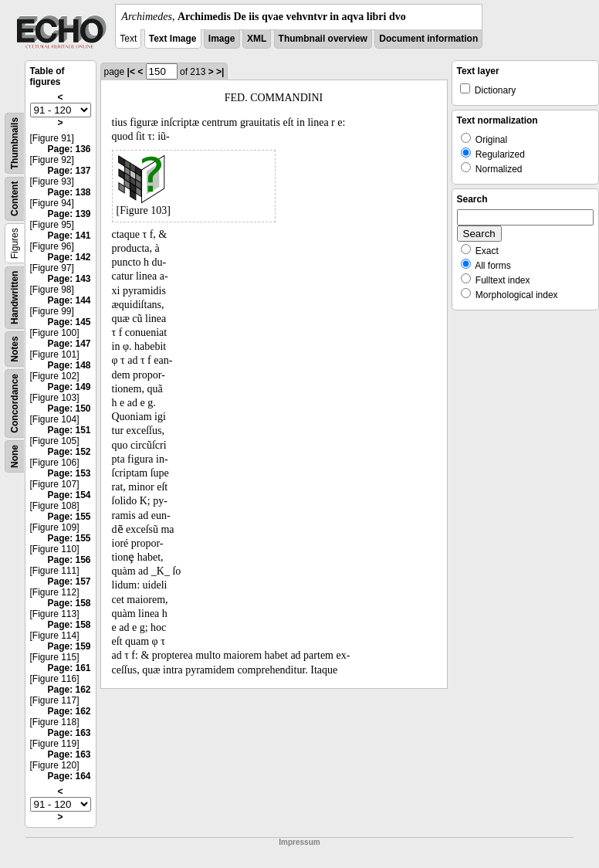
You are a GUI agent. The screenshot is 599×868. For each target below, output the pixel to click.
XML (257, 39)
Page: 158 (69, 603)
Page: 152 (69, 452)
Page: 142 (69, 257)
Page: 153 (69, 473)
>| (220, 72)
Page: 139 (69, 214)
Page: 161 (69, 668)
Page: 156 (69, 560)
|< (131, 72)
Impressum (299, 842)
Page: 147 (69, 344)
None (15, 456)
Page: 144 (69, 300)
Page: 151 (69, 430)
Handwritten (15, 298)
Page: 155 (69, 517)
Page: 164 (69, 776)
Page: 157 (69, 581)
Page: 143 (69, 279)
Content (15, 199)
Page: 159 (69, 646)
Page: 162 (69, 690)
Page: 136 (69, 149)
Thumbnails (15, 143)
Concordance (15, 403)
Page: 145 (69, 322)
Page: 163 (69, 733)
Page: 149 (69, 387)
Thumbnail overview (323, 39)
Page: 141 (69, 236)
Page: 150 (69, 409)
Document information (428, 39)
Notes (15, 349)
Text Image (173, 39)
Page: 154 (69, 495)
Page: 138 (69, 192)
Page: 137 (69, 171)
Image (222, 39)
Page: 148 (69, 365)
